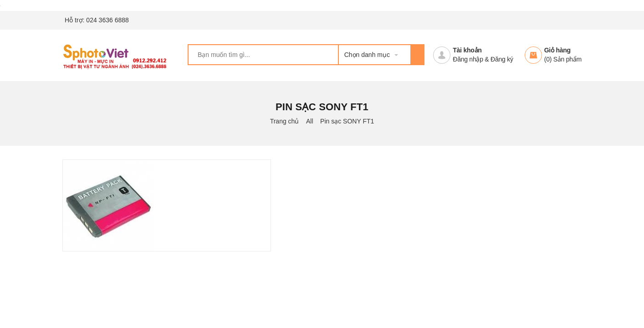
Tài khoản (467, 50)
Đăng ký (502, 59)
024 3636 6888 (107, 20)
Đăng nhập (468, 59)
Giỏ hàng (557, 50)
